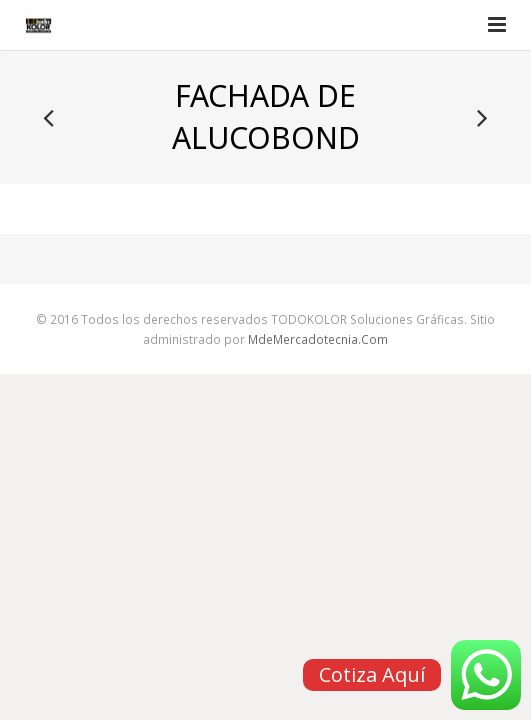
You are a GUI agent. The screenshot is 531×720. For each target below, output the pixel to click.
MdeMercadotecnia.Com (318, 339)
